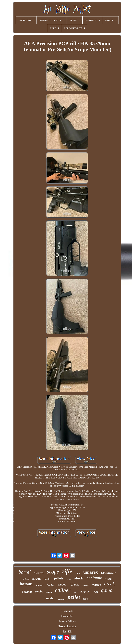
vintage (97, 585)
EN (65, 631)
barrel (25, 572)
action (26, 579)
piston (69, 579)
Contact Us (67, 616)
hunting (51, 585)
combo (39, 591)
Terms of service (67, 626)
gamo (107, 590)
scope (53, 572)
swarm (39, 573)
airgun (36, 579)
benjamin (94, 578)
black (74, 584)
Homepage (67, 611)
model (50, 598)
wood (108, 579)
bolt (75, 592)
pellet (74, 597)
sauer (62, 585)
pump (49, 592)
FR (70, 631)
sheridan (61, 599)
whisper (40, 585)
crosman (108, 572)
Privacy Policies (67, 621)
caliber (63, 590)
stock (79, 578)
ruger (86, 599)
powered (85, 585)
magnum (85, 591)
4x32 (96, 592)
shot (78, 573)
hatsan (26, 584)
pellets (59, 578)
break (109, 584)
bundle (47, 579)
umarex (91, 572)
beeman (27, 592)
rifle (67, 571)
